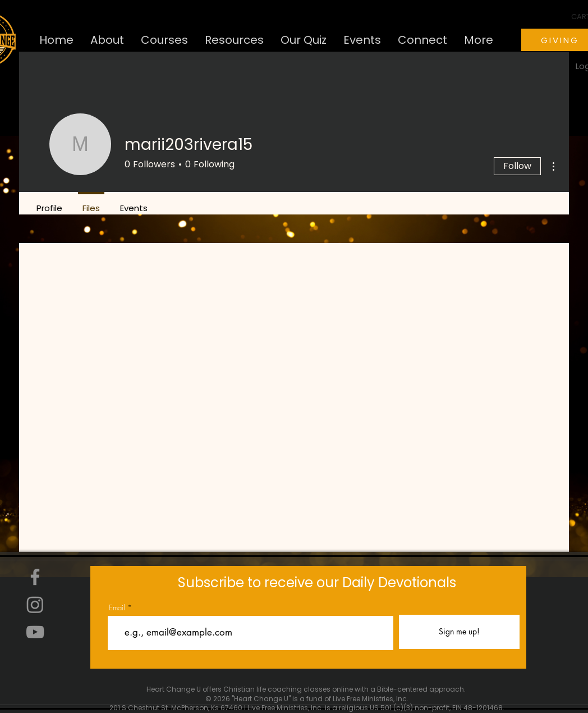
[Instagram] (35, 604)
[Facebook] (35, 577)
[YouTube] (35, 632)
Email (117, 608)
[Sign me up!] (459, 632)
